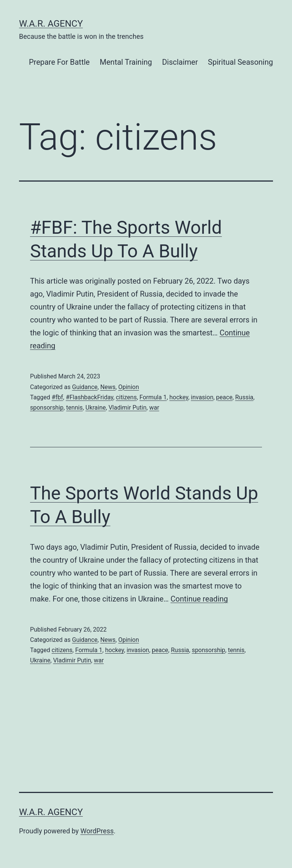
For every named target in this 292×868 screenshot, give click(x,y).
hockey (179, 397)
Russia (244, 397)
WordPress (97, 831)
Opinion (129, 387)
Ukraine (96, 408)
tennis (75, 408)
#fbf (57, 397)
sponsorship (47, 408)
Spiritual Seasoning (240, 62)
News (108, 387)
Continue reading (199, 599)
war (154, 408)
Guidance (85, 387)
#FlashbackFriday (90, 397)
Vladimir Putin (127, 408)
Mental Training (126, 62)
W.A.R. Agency (51, 24)
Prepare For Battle (59, 62)
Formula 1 (153, 397)
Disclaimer (180, 62)
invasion (202, 397)
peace (224, 397)
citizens (126, 397)
